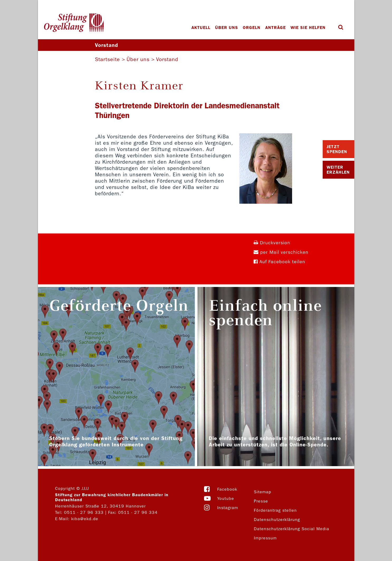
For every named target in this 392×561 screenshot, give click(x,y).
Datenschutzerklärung (277, 519)
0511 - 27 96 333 (84, 512)
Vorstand (167, 59)
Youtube (226, 498)
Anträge (275, 28)
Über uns (227, 28)
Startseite (107, 59)
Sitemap (263, 492)
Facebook (227, 489)
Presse (261, 501)
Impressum (265, 538)
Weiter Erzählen (338, 170)
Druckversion (272, 243)
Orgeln (252, 28)
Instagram (228, 508)
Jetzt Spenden (337, 149)
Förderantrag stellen (275, 510)
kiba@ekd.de (85, 519)
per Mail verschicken (281, 252)
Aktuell (201, 28)
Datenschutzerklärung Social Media (292, 529)
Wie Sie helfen (308, 28)
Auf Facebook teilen (279, 262)
